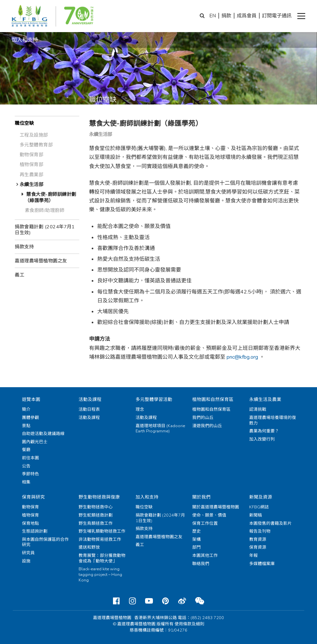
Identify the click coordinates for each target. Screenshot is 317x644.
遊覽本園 (31, 399)
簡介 (26, 409)
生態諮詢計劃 (35, 531)
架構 (196, 540)
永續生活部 (32, 184)
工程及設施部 (34, 135)
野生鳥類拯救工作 (96, 523)
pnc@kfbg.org (242, 357)
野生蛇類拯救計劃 (96, 515)
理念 (140, 409)
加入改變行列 (262, 439)
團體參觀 (30, 418)
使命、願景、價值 (209, 515)
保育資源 (258, 547)
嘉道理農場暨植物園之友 (41, 261)
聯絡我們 (201, 564)
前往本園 (30, 458)
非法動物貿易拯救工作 (100, 540)
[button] (301, 16)
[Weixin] (200, 601)
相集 (26, 482)
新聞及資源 (261, 497)
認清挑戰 (258, 409)
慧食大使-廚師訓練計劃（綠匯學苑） (51, 197)
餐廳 (26, 450)
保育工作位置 (205, 523)
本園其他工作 (205, 556)
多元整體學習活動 (154, 399)
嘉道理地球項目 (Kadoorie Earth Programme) (160, 429)
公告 (26, 466)
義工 (19, 275)
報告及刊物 (260, 531)
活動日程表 (89, 409)
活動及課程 (90, 399)
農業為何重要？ (264, 431)
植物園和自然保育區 (213, 399)
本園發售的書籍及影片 (270, 523)
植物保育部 (32, 164)
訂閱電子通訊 (277, 16)
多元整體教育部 (36, 145)
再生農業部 (32, 175)
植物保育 (30, 515)
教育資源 (258, 540)
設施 (26, 561)
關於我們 (201, 497)
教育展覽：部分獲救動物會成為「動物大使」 (102, 558)
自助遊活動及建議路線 (43, 434)
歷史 (196, 531)
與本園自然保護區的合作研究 (45, 542)
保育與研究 (33, 497)
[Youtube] (149, 601)
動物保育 (30, 507)
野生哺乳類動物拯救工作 (102, 531)
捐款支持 (24, 247)
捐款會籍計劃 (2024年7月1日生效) (45, 230)
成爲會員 (247, 16)
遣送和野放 (89, 547)
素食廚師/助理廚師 (45, 210)
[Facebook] (116, 601)
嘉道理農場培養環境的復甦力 (273, 420)
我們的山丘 (203, 418)
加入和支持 (147, 497)
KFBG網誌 (259, 507)
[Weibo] (182, 601)
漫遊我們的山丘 (207, 426)
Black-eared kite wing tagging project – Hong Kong (100, 574)
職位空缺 (24, 123)
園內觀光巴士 (35, 442)
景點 (26, 426)
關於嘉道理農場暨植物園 (216, 507)
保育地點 (30, 523)
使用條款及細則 (189, 624)
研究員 (28, 553)
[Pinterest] (166, 601)
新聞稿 (256, 515)
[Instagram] (132, 601)
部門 (196, 547)
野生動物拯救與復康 (99, 497)
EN (213, 16)
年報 (253, 556)
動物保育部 (32, 155)
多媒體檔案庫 (262, 564)
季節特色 (30, 474)
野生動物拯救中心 (96, 507)
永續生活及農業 (265, 399)
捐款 (226, 16)
